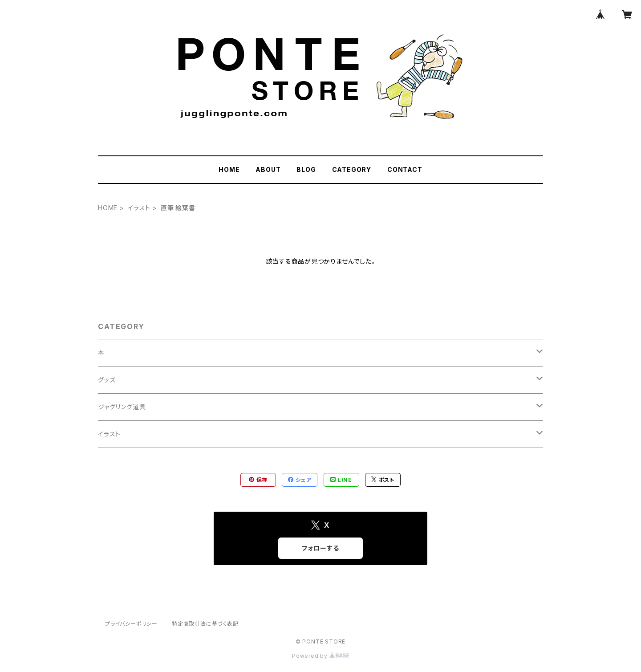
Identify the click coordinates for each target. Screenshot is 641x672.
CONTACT (405, 169)
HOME (229, 169)
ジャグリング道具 (122, 407)
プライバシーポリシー (131, 624)
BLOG (306, 169)
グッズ (107, 380)
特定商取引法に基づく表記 (205, 624)
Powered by (320, 656)
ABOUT (268, 169)
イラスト (139, 208)
